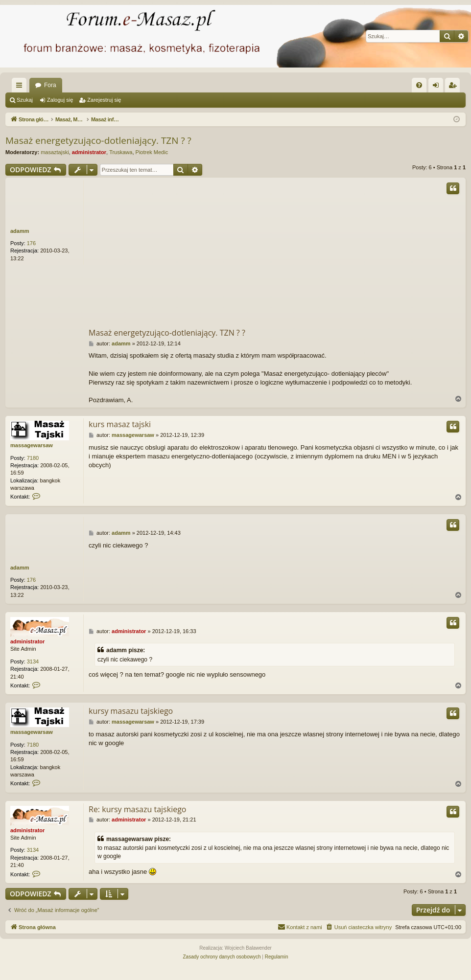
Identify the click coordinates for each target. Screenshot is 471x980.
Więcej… (21, 87)
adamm (20, 231)
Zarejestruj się (104, 100)
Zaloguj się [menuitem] (438, 87)
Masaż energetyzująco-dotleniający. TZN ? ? (98, 140)
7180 (33, 458)
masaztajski (55, 152)
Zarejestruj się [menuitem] (454, 87)
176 (31, 243)
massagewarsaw (32, 445)
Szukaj (25, 100)
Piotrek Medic (152, 152)
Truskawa (121, 152)
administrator (89, 152)
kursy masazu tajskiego (131, 711)
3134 (33, 661)
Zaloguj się (60, 100)
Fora (50, 85)
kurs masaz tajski (120, 424)
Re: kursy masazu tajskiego (137, 809)
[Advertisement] (277, 253)
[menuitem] (419, 85)
